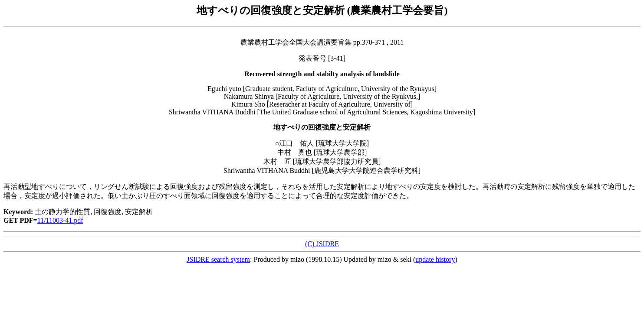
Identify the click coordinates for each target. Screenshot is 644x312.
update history (435, 259)
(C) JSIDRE (322, 244)
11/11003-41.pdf (60, 220)
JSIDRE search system (218, 259)
